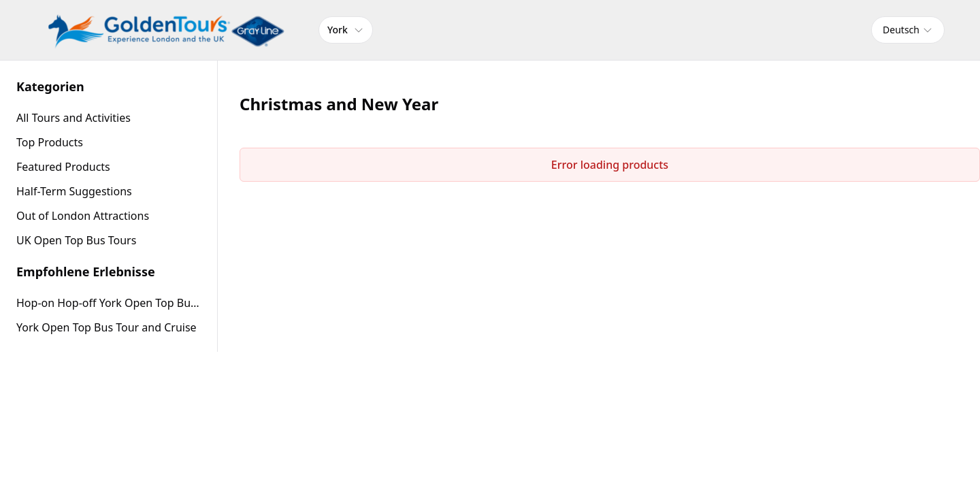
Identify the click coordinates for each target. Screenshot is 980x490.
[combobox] (908, 30)
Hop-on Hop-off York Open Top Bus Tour (109, 303)
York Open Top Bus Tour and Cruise (107, 327)
